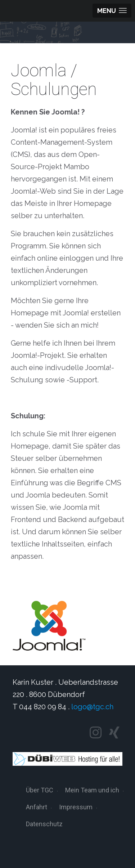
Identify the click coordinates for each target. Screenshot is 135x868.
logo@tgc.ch (92, 707)
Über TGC (40, 790)
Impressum (76, 807)
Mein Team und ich (92, 790)
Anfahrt (37, 807)
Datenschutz (44, 824)
